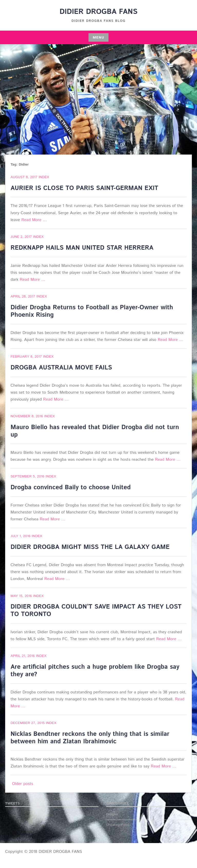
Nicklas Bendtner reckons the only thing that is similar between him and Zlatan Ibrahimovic (90, 738)
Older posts (23, 784)
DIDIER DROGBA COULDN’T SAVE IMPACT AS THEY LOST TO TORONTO (96, 611)
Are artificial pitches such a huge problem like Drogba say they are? (95, 671)
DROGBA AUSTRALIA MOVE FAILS (61, 368)
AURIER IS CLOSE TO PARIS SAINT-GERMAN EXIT (84, 188)
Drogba (112, 814)
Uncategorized (118, 825)
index (44, 177)
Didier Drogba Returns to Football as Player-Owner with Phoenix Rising (92, 311)
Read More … (34, 220)
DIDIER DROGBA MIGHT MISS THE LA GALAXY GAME (90, 547)
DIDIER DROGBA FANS (98, 12)
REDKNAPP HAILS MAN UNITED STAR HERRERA (82, 248)
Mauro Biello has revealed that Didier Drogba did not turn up (95, 431)
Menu (98, 38)
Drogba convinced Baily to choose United (71, 487)
